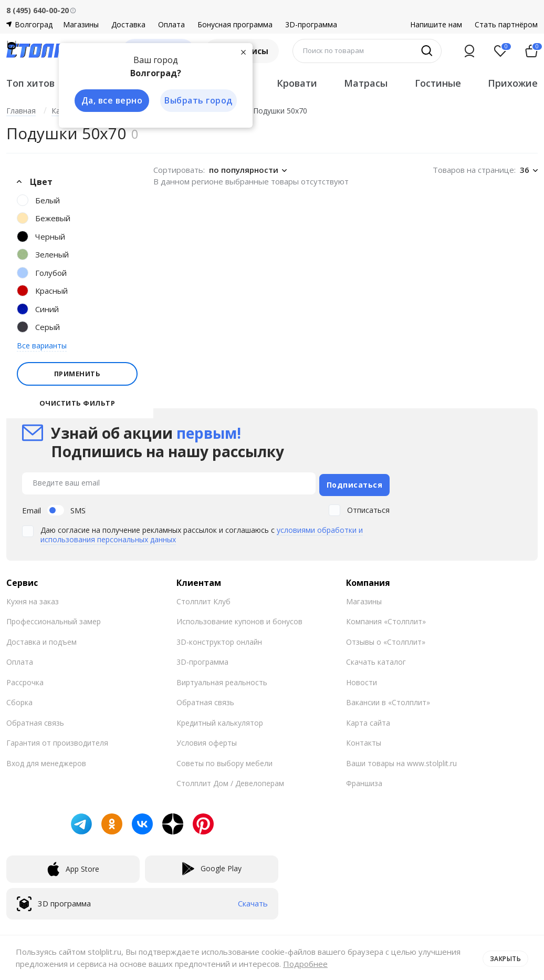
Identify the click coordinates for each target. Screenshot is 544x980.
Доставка (128, 25)
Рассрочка (25, 680)
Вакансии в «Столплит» (388, 700)
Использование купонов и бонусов (239, 619)
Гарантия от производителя (57, 740)
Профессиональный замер (54, 619)
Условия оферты (207, 740)
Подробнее (349, 964)
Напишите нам (436, 25)
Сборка (19, 700)
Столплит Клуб (203, 599)
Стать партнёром (506, 25)
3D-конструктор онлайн (219, 639)
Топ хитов (30, 83)
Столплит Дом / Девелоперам (230, 781)
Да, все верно (109, 101)
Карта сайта (368, 720)
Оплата (171, 25)
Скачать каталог (376, 659)
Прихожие (513, 83)
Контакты (364, 740)
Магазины (81, 25)
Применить (77, 374)
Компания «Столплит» (386, 619)
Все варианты (42, 345)
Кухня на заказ (33, 599)
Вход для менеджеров (46, 761)
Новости (362, 680)
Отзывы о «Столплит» (386, 639)
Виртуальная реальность (222, 680)
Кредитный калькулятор (220, 720)
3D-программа (311, 25)
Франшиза (364, 781)
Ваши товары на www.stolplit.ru (401, 761)
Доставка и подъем (41, 639)
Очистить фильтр (77, 403)
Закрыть (503, 957)
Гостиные (438, 83)
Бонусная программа (235, 25)
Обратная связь (35, 720)
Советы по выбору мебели (224, 761)
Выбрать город (197, 101)
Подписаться (355, 482)
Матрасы (366, 83)
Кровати (297, 83)
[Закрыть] (243, 51)
